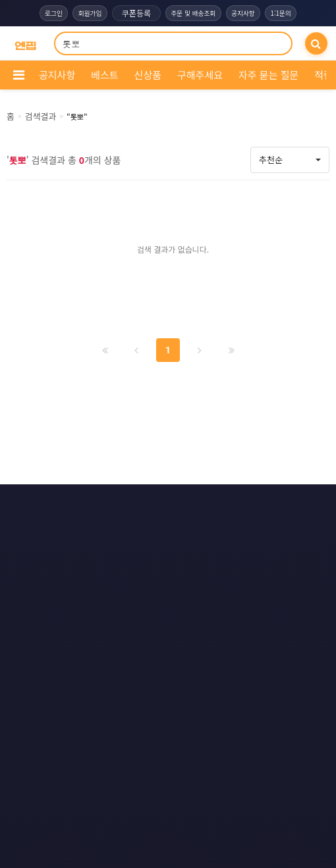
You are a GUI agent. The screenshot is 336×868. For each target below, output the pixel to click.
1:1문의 (284, 13)
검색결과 (41, 116)
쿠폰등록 (135, 13)
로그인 (51, 13)
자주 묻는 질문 (268, 75)
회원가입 (88, 13)
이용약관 (101, 504)
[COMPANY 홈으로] (25, 44)
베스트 (104, 75)
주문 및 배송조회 (193, 13)
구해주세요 (200, 75)
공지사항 (245, 13)
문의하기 (165, 504)
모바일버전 (231, 504)
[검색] (316, 43)
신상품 (148, 75)
